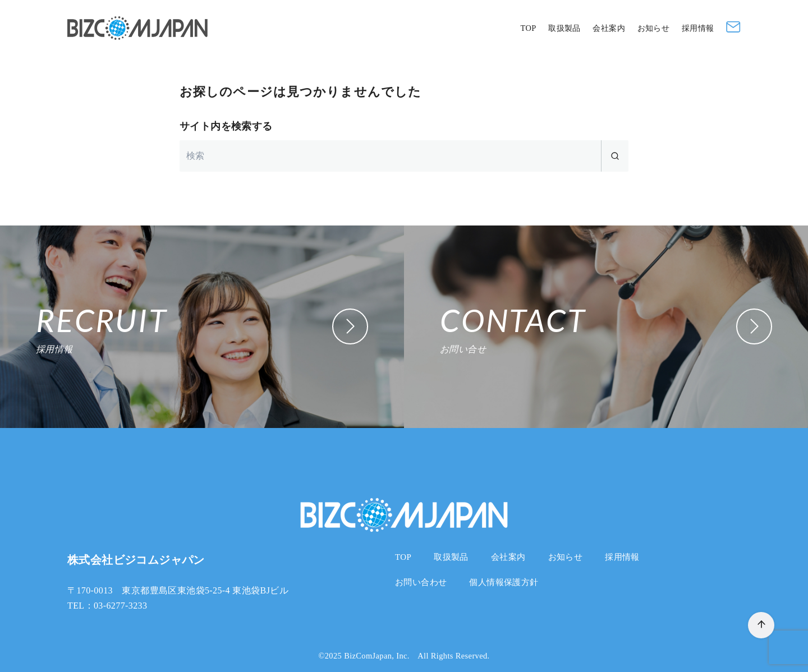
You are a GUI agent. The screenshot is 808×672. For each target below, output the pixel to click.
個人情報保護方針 (504, 582)
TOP (528, 28)
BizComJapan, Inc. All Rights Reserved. (417, 656)
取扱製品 (564, 28)
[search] (615, 156)
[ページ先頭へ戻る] (761, 625)
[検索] (404, 156)
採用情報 (698, 28)
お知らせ (654, 28)
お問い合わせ (421, 582)
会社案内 (609, 28)
